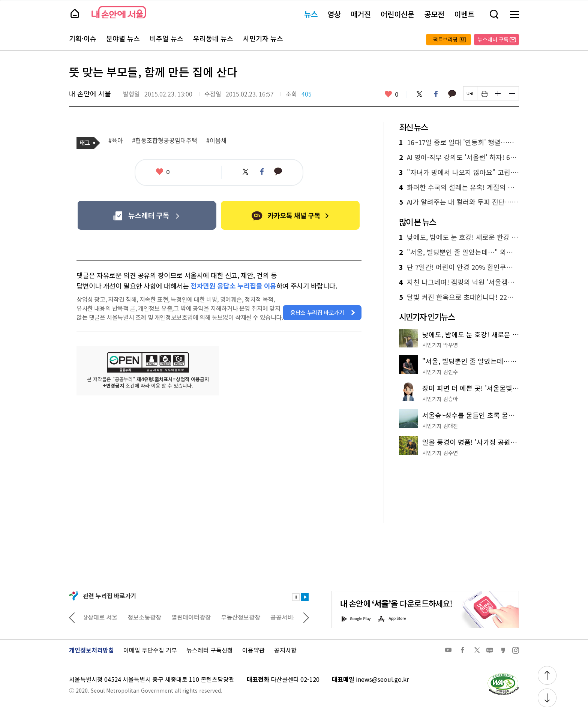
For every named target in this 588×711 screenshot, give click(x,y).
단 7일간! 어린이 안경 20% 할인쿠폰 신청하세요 (459, 267)
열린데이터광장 (193, 617)
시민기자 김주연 (440, 453)
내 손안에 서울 (119, 12)
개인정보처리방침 (91, 650)
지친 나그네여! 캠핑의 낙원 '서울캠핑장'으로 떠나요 (459, 282)
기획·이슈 (83, 39)
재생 (305, 597)
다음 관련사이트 (306, 617)
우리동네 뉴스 (213, 39)
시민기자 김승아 (440, 399)
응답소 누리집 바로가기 (317, 312)
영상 (334, 14)
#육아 (116, 141)
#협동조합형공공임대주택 (165, 141)
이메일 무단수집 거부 (150, 650)
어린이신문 (397, 14)
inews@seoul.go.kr (382, 679)
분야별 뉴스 (123, 39)
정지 (296, 597)
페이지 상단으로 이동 (0, 0)
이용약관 (253, 650)
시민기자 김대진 (440, 426)
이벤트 (464, 14)
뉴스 (311, 14)
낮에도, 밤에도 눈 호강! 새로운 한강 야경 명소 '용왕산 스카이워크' (459, 237)
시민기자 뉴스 (263, 39)
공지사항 (285, 650)
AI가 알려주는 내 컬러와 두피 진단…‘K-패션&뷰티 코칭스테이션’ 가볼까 (459, 202)
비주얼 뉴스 (166, 39)
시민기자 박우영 (440, 345)
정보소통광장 (146, 617)
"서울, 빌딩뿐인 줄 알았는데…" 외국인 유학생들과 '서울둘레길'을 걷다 (459, 252)
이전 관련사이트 (72, 617)
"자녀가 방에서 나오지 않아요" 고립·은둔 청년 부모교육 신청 (459, 172)
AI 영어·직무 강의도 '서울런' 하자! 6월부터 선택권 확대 (459, 157)
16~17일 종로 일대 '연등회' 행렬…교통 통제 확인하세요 (459, 142)
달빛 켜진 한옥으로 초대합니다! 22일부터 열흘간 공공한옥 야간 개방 (459, 297)
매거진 (361, 14)
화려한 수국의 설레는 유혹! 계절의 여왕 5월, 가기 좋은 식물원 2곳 (459, 187)
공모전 (434, 14)
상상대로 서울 (102, 617)
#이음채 (216, 141)
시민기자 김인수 (440, 372)
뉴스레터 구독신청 (210, 650)
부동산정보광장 (242, 617)
